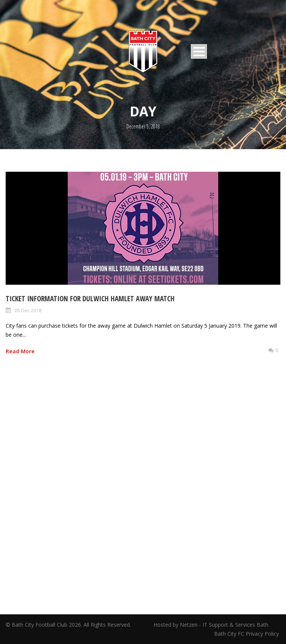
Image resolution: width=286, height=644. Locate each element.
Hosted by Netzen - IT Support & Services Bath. (211, 625)
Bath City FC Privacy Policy (247, 634)
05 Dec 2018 (28, 310)
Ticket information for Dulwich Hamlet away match (90, 299)
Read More (20, 351)
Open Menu (199, 51)
